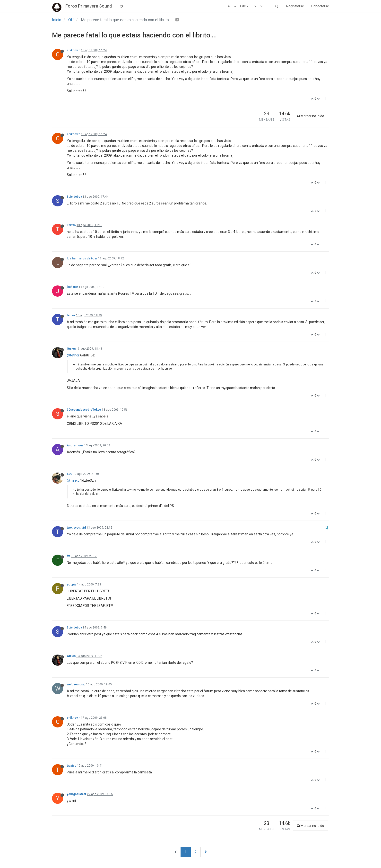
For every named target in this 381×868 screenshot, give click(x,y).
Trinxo (71, 225)
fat (69, 556)
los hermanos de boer (82, 258)
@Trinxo (73, 480)
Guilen (71, 349)
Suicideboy (74, 197)
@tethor (73, 355)
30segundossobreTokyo (84, 410)
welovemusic (76, 684)
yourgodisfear (77, 794)
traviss (72, 766)
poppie (72, 585)
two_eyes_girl (76, 528)
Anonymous (75, 445)
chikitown (74, 50)
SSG (70, 474)
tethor (71, 315)
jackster (72, 287)
